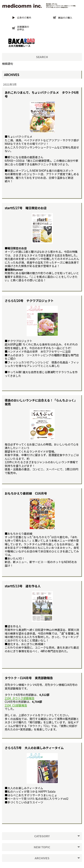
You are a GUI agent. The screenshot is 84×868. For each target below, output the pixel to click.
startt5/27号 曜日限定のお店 (26, 208)
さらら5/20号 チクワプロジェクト (29, 301)
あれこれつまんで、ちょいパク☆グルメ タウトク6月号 (42, 94)
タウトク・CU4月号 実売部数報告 (29, 678)
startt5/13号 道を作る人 (23, 586)
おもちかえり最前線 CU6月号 (26, 493)
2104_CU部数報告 (16, 705)
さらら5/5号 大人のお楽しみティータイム (34, 748)
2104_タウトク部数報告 (20, 698)
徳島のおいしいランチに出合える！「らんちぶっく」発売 (41, 402)
